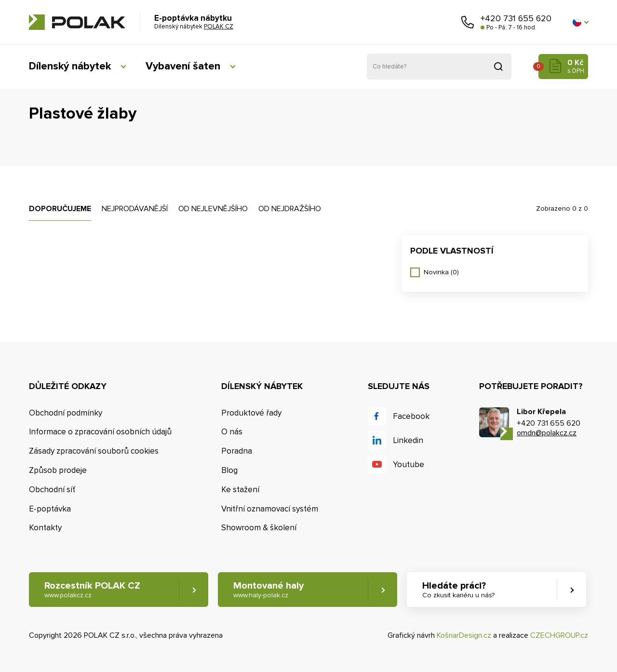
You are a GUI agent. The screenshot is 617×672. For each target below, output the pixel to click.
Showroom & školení (259, 528)
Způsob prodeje (58, 470)
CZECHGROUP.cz (559, 635)
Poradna (237, 451)
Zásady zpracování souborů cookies (94, 451)
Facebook (411, 416)
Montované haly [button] (268, 590)
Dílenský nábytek (70, 66)
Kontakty (45, 528)
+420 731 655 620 (516, 18)
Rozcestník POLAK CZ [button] (92, 590)
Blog (229, 470)
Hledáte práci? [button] (458, 590)
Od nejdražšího (290, 209)
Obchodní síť (52, 490)
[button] (580, 22)
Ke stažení (240, 490)
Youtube (409, 464)
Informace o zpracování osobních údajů (100, 432)
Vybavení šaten (183, 66)
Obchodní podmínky (66, 413)
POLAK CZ (77, 22)
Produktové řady (251, 413)
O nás (232, 432)
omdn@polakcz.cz (547, 433)
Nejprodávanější (135, 209)
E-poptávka (50, 509)
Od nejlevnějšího (213, 209)
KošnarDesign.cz (464, 635)
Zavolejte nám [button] (468, 22)
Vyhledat (498, 67)
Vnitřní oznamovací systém (270, 509)
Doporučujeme (60, 209)
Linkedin (408, 440)
